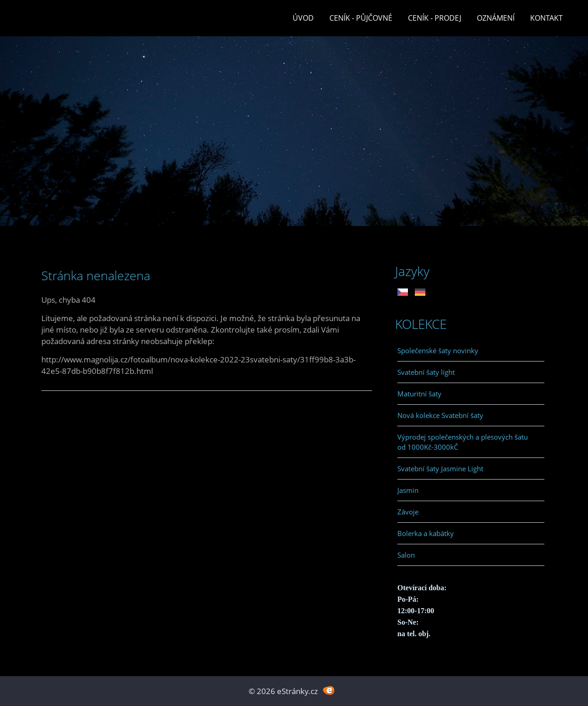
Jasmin (408, 490)
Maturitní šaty (419, 394)
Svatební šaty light (426, 372)
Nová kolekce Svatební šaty (440, 415)
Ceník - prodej (435, 18)
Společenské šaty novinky (438, 350)
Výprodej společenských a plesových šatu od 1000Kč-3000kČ (463, 442)
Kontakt (546, 18)
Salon (406, 555)
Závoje (408, 512)
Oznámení (496, 18)
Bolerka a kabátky (426, 533)
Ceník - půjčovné (361, 18)
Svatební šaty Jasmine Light (440, 469)
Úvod (303, 18)
